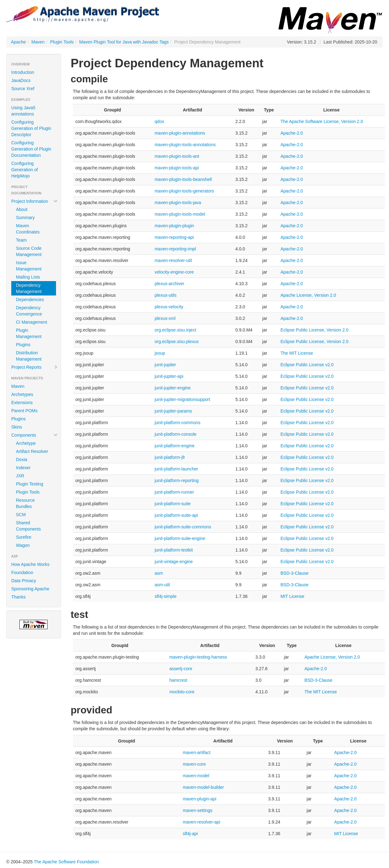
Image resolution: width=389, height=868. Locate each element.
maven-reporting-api (174, 237)
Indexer (23, 468)
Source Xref (23, 89)
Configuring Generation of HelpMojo (25, 170)
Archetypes (22, 394)
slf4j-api (190, 834)
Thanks (18, 597)
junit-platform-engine (175, 446)
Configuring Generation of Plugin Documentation (31, 149)
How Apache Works (30, 564)
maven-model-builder (203, 787)
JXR (20, 476)
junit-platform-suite (173, 504)
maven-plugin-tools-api (177, 168)
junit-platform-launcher (176, 469)
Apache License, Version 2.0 (308, 295)
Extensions (22, 403)
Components (35, 435)
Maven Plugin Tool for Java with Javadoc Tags (124, 42)
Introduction (23, 72)
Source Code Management (29, 251)
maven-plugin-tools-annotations (185, 145)
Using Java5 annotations (23, 111)
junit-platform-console (176, 434)
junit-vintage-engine (174, 562)
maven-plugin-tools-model (180, 214)
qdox (159, 121)
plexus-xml (165, 318)
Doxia (22, 460)
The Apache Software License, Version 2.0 (322, 121)
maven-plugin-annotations (180, 133)
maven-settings (198, 810)
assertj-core (181, 669)
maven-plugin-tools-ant (177, 156)
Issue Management (29, 266)
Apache (18, 42)
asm (159, 573)
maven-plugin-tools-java (178, 203)
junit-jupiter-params (173, 411)
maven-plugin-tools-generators (184, 191)
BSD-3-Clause (294, 573)
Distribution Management (29, 356)
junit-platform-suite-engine (180, 538)
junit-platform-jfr (170, 457)
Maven (38, 42)
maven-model (196, 776)
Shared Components (28, 526)
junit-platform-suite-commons (183, 527)
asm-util (162, 585)
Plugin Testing (30, 484)
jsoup (160, 353)
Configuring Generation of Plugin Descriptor (31, 128)
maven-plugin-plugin (174, 226)
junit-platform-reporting (177, 480)
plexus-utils (166, 295)
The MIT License (297, 353)
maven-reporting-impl (175, 249)
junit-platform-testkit (174, 550)
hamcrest (178, 680)
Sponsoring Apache (30, 589)
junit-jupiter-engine (173, 388)
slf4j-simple (166, 596)
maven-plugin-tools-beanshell (183, 179)
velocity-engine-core (174, 272)
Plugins (23, 345)
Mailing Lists (28, 277)
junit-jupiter (165, 365)
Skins (17, 427)
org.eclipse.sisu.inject (175, 330)
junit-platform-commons (177, 423)
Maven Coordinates (28, 229)
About (22, 209)
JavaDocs (21, 80)
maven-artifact (197, 752)
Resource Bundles (25, 503)
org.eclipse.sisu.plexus (177, 342)
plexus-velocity (169, 307)
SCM (21, 515)
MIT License (292, 596)
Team (21, 240)
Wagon (23, 545)
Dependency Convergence (29, 311)
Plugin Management (29, 333)
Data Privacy (24, 581)
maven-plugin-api (200, 799)
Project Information (35, 201)
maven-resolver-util (173, 260)
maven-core (194, 764)
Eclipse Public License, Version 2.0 (314, 330)
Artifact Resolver (32, 451)
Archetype (26, 443)
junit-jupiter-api (169, 376)
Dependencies (30, 300)
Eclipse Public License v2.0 (307, 365)
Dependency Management (29, 288)
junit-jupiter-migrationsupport (182, 399)
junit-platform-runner (174, 492)
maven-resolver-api (202, 822)
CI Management (32, 322)
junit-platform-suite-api (176, 515)
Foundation (22, 573)
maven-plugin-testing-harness (198, 657)
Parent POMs (24, 411)
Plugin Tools (62, 42)
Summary (25, 218)
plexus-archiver (169, 284)
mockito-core (182, 692)
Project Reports (35, 367)
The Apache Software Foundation (66, 862)
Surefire (24, 537)
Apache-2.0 (292, 133)
